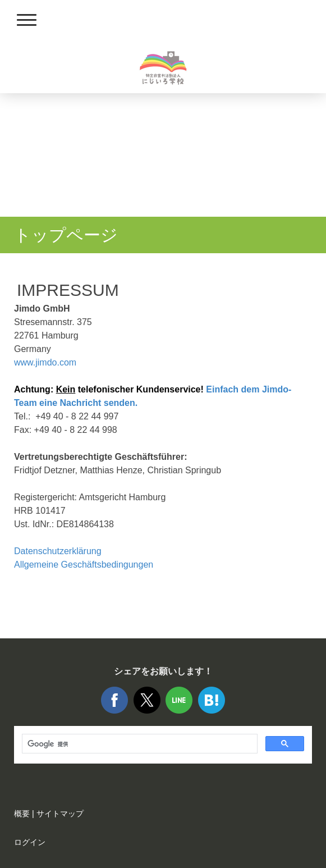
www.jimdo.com (45, 362)
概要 (22, 814)
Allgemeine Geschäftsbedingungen (84, 565)
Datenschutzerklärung (58, 551)
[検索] (139, 744)
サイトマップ (60, 814)
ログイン (30, 842)
